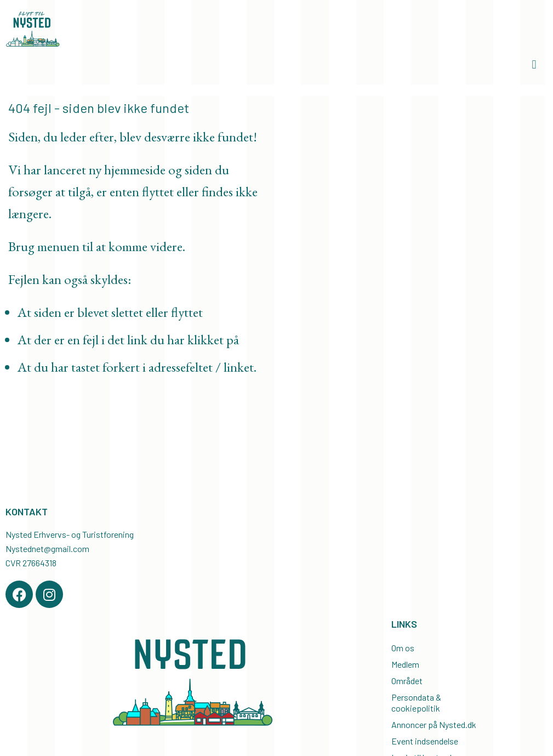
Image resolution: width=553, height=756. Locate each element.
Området (407, 681)
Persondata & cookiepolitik (416, 703)
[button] (534, 65)
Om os (403, 648)
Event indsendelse (425, 741)
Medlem (405, 664)
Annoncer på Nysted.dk (434, 724)
